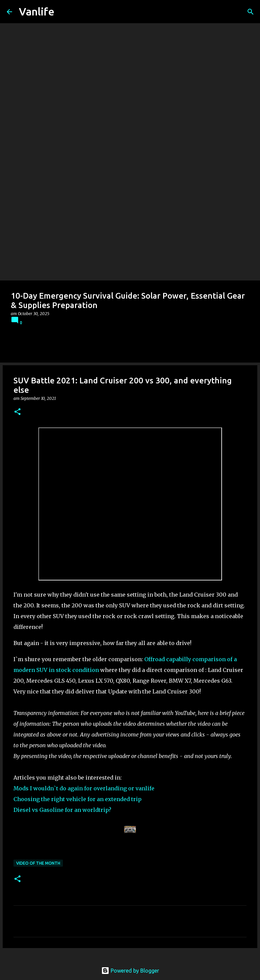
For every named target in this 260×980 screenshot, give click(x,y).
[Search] (251, 12)
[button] (17, 412)
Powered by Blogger (130, 971)
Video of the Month (38, 863)
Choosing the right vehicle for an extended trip (78, 799)
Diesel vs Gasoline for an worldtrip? (62, 810)
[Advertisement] (130, 230)
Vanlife (37, 11)
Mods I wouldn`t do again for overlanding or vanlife (84, 788)
